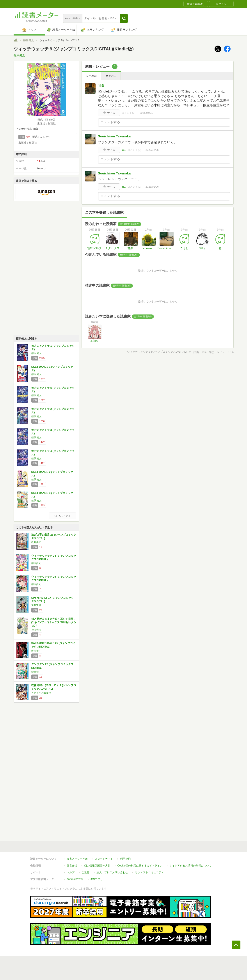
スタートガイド (104, 859)
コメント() (129, 113)
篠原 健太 (36, 353)
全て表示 (91, 76)
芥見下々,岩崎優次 (41, 693)
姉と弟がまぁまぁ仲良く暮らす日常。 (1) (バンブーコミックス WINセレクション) (54, 622)
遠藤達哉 (36, 605)
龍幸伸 (35, 672)
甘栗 (101, 86)
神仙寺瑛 (36, 630)
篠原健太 (28, 40)
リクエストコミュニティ (149, 872)
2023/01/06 (152, 187)
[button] (124, 18)
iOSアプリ (97, 879)
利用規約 (125, 859)
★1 (124, 150)
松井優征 (36, 542)
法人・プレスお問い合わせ (112, 872)
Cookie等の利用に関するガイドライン (140, 866)
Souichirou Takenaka (114, 136)
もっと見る (62, 516)
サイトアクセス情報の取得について (190, 866)
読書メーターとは (77, 859)
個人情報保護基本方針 (97, 866)
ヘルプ (71, 872)
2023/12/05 (152, 150)
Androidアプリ (75, 879)
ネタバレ (111, 76)
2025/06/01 (146, 113)
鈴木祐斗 (36, 651)
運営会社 (72, 866)
